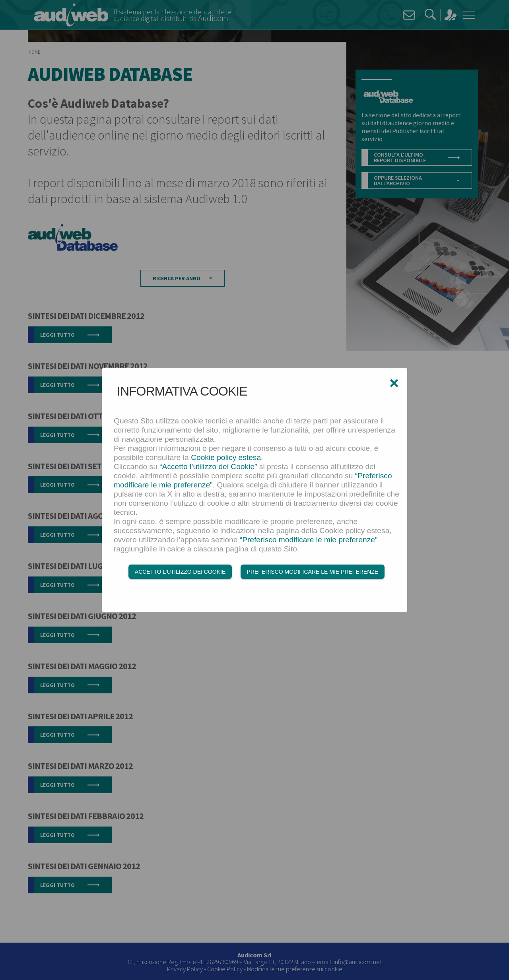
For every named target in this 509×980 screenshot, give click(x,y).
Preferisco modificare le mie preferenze (313, 572)
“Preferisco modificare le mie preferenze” (309, 540)
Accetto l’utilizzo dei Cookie (180, 572)
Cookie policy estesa (226, 457)
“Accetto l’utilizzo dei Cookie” (208, 467)
